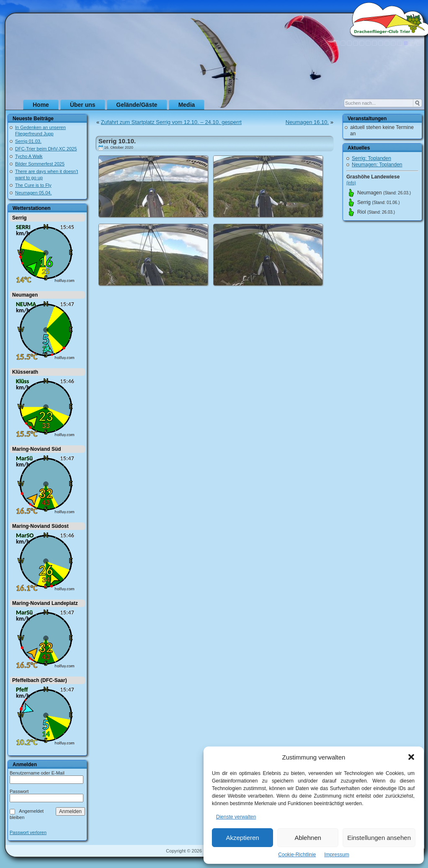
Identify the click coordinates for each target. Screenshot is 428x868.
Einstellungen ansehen (379, 838)
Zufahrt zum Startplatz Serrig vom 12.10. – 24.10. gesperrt (171, 122)
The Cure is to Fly (33, 185)
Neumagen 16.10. (307, 122)
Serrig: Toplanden (371, 158)
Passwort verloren (28, 833)
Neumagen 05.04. (33, 193)
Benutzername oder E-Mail (37, 773)
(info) (351, 183)
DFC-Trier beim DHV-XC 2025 (46, 149)
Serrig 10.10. (117, 141)
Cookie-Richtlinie (297, 855)
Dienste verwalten (236, 817)
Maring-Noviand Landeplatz (45, 603)
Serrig (19, 218)
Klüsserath (25, 372)
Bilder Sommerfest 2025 (40, 164)
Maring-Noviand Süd (37, 449)
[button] (411, 757)
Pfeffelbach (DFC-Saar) (40, 680)
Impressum (336, 855)
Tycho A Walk (29, 156)
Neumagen (25, 295)
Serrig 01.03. (28, 141)
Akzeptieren (242, 838)
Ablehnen (308, 838)
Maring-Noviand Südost (40, 526)
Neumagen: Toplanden (377, 165)
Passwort (19, 791)
